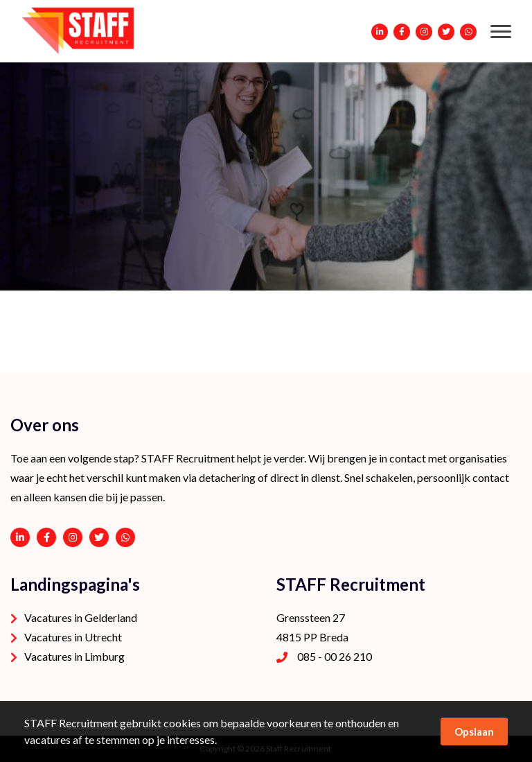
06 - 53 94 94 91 (125, 537)
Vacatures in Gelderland (81, 617)
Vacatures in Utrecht (73, 637)
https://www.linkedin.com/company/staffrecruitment (20, 537)
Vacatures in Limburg (74, 656)
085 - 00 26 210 (335, 656)
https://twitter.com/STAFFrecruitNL (99, 537)
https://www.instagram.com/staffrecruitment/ (73, 537)
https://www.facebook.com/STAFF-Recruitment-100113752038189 (46, 537)
